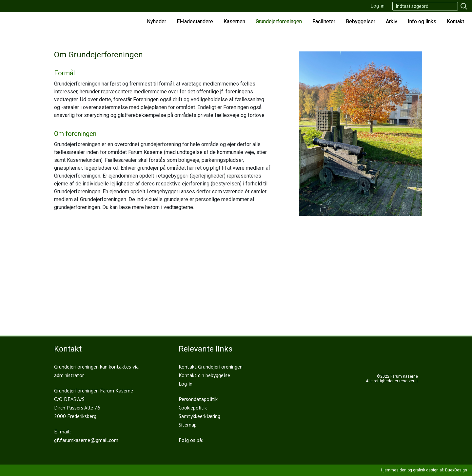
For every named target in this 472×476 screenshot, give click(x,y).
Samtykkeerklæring (199, 416)
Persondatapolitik (198, 399)
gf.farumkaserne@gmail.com (86, 440)
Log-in (378, 6)
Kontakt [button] (455, 21)
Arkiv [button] (392, 21)
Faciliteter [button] (324, 21)
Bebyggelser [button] (361, 21)
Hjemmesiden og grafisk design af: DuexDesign (424, 470)
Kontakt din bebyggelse (204, 375)
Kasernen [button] (234, 21)
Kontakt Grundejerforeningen (211, 367)
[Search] (425, 6)
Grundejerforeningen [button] (279, 21)
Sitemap (188, 425)
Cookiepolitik (193, 408)
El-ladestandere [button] (195, 21)
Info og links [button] (422, 21)
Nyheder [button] (157, 21)
